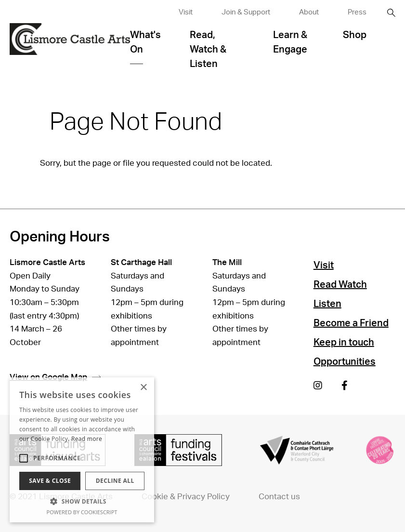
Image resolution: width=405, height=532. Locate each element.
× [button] (143, 388)
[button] (82, 501)
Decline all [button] (115, 481)
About (309, 12)
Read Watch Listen (340, 294)
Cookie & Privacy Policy (186, 497)
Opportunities (345, 362)
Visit (186, 12)
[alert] (82, 450)
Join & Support (246, 12)
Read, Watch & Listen (208, 50)
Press (357, 12)
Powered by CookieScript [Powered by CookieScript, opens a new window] (82, 512)
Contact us (279, 497)
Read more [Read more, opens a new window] (87, 439)
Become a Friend (351, 323)
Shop (355, 35)
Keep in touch (344, 343)
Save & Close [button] (50, 481)
